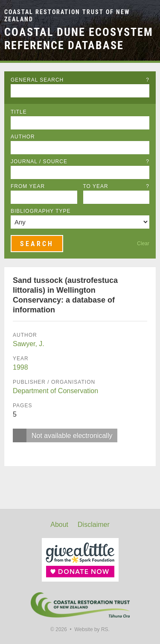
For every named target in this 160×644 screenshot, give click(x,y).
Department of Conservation (55, 391)
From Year (28, 186)
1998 (20, 367)
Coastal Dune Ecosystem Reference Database (79, 39)
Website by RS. (92, 629)
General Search (80, 80)
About (59, 525)
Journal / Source (80, 162)
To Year (116, 186)
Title (19, 112)
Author (23, 137)
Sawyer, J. (29, 344)
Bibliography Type (41, 211)
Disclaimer (94, 525)
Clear (143, 244)
